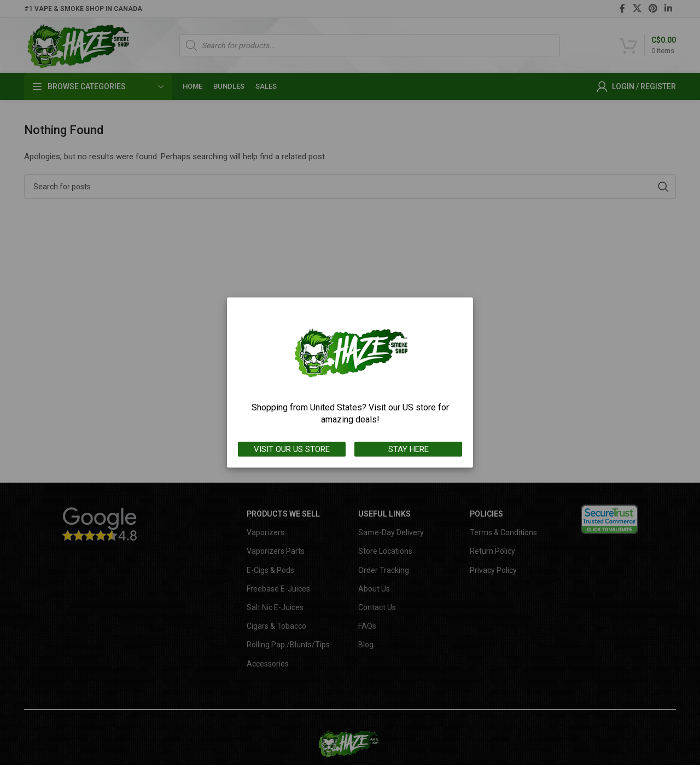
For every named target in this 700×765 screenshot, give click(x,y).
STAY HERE (409, 449)
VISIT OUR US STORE (292, 449)
